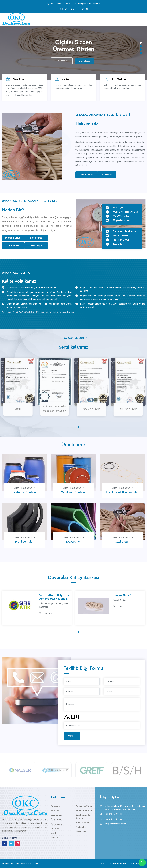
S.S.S (53, 833)
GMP (16, 409)
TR (60, 9)
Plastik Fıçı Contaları (25, 492)
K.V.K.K (103, 864)
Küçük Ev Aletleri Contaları (123, 492)
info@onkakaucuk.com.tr (87, 4)
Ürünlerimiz (56, 815)
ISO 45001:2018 (126, 409)
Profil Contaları (25, 542)
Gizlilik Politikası (118, 864)
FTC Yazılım (34, 864)
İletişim (54, 838)
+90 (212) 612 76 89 (113, 819)
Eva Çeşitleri (74, 542)
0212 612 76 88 (57, 144)
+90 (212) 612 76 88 (58, 4)
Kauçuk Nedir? (122, 595)
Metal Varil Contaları (74, 492)
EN (66, 9)
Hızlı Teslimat (119, 79)
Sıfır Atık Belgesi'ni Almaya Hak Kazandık (54, 597)
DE (72, 9)
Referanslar (57, 824)
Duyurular (56, 828)
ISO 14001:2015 (89, 409)
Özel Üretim (20, 79)
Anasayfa (56, 806)
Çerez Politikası (138, 864)
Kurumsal (55, 810)
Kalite (65, 80)
